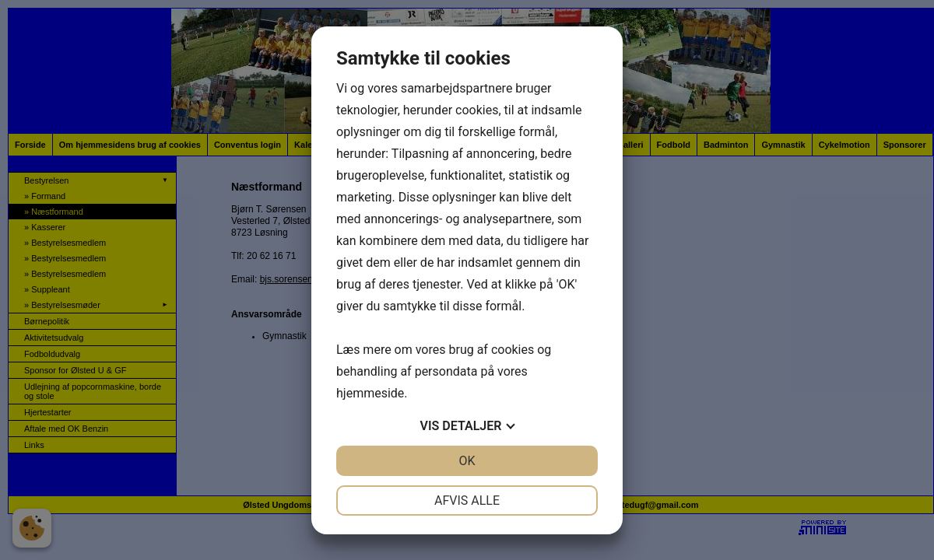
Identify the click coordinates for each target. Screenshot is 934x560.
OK (467, 461)
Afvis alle (467, 500)
